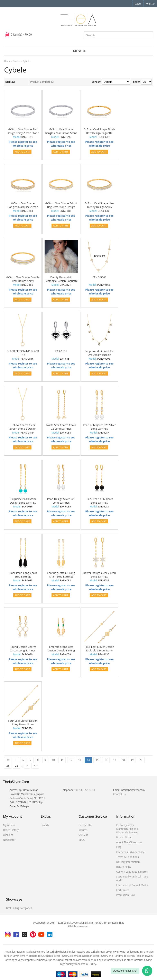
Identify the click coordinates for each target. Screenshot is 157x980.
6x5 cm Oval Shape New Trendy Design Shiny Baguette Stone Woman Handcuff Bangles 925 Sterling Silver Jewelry (99, 205)
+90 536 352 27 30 (85, 790)
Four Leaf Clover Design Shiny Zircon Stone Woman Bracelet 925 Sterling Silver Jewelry (23, 723)
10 (53, 760)
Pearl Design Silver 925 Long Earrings (61, 501)
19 (132, 760)
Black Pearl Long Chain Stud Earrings (23, 575)
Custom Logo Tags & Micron (132, 872)
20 (141, 760)
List (19, 82)
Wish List (8, 835)
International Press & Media (132, 885)
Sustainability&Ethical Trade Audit (132, 878)
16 (106, 760)
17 (115, 760)
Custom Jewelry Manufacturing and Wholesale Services (127, 829)
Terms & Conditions (127, 857)
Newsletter (9, 840)
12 (71, 760)
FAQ (118, 847)
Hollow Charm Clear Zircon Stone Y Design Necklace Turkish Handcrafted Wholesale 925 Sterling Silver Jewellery (23, 427)
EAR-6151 (61, 351)
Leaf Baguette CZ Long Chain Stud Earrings (61, 575)
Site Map (84, 835)
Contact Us (119, 794)
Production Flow (125, 895)
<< (8, 760)
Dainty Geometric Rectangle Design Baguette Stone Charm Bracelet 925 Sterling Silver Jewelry (61, 279)
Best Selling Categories (19, 908)
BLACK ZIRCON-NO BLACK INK (23, 353)
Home (7, 61)
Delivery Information (128, 862)
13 (80, 760)
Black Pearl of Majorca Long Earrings (99, 501)
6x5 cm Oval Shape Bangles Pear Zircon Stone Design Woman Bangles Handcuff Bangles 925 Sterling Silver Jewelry (61, 131)
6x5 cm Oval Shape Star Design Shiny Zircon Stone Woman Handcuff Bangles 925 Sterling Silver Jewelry (23, 131)
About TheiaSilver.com (129, 842)
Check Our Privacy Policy (130, 852)
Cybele (26, 61)
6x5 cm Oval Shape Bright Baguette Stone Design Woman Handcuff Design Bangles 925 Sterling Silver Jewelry (61, 205)
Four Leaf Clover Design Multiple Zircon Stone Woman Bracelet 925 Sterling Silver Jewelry (99, 649)
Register (150, 4)
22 (17, 766)
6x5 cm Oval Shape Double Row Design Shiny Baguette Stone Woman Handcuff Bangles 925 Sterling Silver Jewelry (23, 279)
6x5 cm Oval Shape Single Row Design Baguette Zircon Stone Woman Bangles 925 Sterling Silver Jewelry (99, 131)
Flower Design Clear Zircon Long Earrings (99, 575)
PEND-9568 (99, 277)
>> (35, 766)
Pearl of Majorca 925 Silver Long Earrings (99, 427)
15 (97, 760)
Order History (11, 830)
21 (8, 766)
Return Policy (124, 867)
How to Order (124, 837)
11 (62, 760)
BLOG (82, 840)
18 (123, 760)
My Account (10, 825)
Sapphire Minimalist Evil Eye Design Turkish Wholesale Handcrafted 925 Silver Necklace (99, 353)
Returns (83, 830)
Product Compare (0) (42, 82)
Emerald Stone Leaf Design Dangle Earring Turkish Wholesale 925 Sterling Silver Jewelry (61, 649)
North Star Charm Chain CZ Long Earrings (61, 427)
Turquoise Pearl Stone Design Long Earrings (23, 501)
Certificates (123, 890)
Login (138, 4)
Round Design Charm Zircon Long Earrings (23, 649)
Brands (17, 61)
